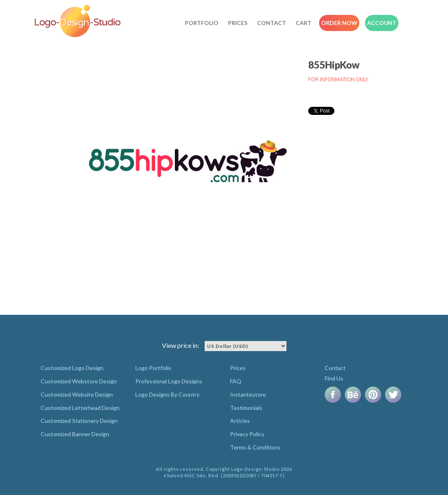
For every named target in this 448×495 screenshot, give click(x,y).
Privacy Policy (247, 434)
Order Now (339, 23)
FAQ (236, 381)
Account (382, 23)
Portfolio (202, 23)
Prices (238, 23)
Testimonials (246, 408)
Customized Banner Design (75, 434)
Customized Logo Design (72, 368)
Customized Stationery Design (79, 421)
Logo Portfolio (153, 368)
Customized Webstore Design (79, 381)
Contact (272, 23)
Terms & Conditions (255, 447)
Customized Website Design (77, 394)
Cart (304, 23)
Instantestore (248, 394)
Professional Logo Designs (169, 381)
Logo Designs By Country (167, 394)
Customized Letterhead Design (80, 408)
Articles (240, 421)
